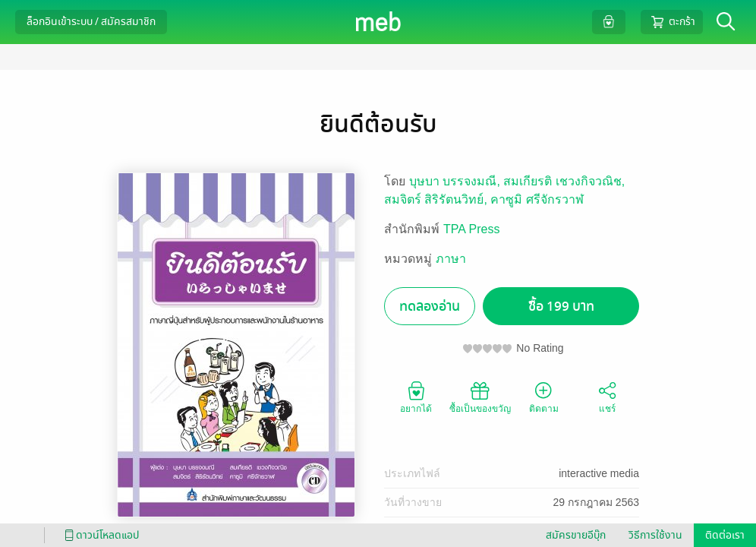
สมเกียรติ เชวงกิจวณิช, (564, 181)
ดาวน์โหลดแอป (99, 535)
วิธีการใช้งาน (655, 535)
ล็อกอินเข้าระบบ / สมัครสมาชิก (91, 22)
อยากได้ (416, 397)
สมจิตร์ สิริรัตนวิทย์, (437, 199)
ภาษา (451, 259)
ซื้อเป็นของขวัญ (480, 397)
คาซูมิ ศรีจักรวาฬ (537, 199)
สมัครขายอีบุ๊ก (576, 535)
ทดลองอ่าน (430, 307)
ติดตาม (544, 397)
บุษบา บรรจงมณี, (456, 181)
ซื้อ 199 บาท (561, 307)
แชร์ (607, 397)
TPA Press (471, 229)
